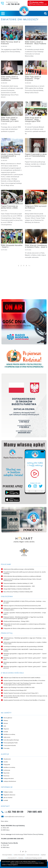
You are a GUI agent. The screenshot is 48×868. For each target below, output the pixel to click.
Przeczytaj (6, 748)
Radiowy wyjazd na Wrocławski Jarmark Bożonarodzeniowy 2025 (22, 606)
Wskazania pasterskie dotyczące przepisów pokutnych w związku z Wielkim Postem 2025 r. (25, 643)
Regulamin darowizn (9, 795)
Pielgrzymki (7, 765)
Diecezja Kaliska (7, 855)
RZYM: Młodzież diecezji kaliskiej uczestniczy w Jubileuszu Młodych (22, 576)
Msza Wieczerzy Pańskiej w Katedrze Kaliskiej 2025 (18, 592)
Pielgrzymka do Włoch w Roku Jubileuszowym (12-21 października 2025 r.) (24, 628)
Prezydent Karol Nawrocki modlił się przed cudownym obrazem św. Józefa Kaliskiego (25, 573)
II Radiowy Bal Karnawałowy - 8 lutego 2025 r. (17, 621)
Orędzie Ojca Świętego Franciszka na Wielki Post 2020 (19, 687)
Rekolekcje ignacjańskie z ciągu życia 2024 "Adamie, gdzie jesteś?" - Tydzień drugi (25, 663)
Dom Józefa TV (12, 858)
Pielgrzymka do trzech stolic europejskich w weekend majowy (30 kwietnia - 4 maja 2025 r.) (25, 625)
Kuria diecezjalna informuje (11, 740)
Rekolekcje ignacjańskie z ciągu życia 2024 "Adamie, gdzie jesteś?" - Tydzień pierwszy (25, 667)
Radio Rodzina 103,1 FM (40, 3)
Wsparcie (6, 729)
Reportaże (6, 773)
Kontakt (6, 732)
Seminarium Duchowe (33, 855)
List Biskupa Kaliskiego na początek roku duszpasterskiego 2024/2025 (23, 646)
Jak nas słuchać (8, 797)
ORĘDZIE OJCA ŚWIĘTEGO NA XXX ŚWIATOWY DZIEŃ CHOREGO (22, 678)
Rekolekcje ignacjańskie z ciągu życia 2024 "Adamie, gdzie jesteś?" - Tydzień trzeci (25, 659)
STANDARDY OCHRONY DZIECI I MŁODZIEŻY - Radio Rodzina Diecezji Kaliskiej (23, 650)
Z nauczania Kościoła (10, 745)
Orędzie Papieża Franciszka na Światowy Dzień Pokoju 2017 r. (21, 693)
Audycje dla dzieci (9, 778)
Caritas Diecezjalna (19, 855)
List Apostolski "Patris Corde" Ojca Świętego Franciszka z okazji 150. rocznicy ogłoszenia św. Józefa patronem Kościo (23, 684)
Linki (5, 726)
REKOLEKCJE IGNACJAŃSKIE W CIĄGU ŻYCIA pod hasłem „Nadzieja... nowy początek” (25, 602)
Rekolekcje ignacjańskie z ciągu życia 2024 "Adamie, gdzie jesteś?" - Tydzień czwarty (25, 654)
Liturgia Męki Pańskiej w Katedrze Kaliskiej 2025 (17, 589)
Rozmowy (6, 776)
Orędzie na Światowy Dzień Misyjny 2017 (15, 690)
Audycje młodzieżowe (10, 781)
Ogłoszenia (7, 737)
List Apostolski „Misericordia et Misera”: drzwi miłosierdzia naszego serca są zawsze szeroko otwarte (25, 697)
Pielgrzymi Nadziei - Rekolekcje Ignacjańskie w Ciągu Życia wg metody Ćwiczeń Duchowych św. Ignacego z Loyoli (23, 618)
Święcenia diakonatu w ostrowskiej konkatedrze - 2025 (19, 586)
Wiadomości (7, 759)
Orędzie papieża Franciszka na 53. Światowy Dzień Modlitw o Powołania (24, 700)
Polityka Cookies (8, 792)
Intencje (6, 723)
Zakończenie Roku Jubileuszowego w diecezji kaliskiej (19, 569)
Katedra (21, 858)
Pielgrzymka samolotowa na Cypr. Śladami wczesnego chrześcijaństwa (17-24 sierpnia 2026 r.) (25, 609)
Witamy (6, 720)
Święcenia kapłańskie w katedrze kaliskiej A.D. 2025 (18, 583)
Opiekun (43, 855)
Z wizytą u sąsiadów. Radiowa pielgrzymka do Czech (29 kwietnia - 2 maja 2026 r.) (25, 613)
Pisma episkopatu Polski (10, 743)
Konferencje (7, 770)
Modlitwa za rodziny (9, 734)
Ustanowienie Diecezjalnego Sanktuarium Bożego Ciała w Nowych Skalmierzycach (22, 580)
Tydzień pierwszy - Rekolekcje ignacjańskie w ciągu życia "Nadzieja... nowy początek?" (25, 639)
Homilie (6, 762)
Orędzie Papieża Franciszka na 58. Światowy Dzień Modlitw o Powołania (24, 680)
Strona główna (8, 718)
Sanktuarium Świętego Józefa (33, 858)
